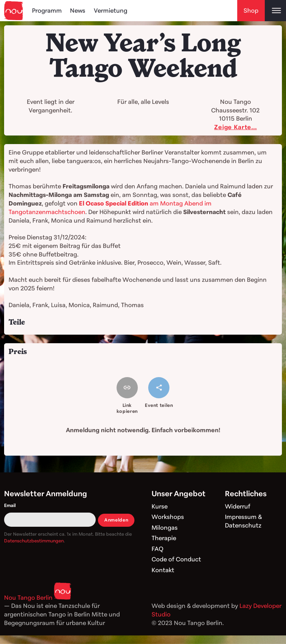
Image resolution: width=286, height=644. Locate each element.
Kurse (160, 506)
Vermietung (111, 10)
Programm (47, 10)
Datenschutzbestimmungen (34, 541)
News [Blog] (78, 10)
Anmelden (116, 520)
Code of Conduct (176, 559)
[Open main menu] (275, 11)
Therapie (164, 538)
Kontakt (163, 570)
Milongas (165, 527)
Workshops (168, 517)
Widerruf (238, 506)
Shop (251, 10)
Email (10, 505)
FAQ (158, 549)
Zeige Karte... (235, 127)
